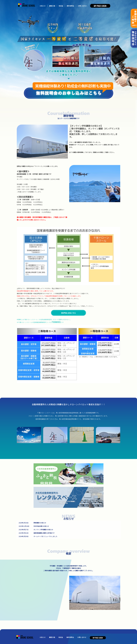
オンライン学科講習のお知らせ (43, 530)
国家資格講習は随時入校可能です (44, 533)
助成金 (61, 6)
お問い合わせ (82, 6)
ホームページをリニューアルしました (45, 536)
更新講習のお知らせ (40, 523)
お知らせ (43, 6)
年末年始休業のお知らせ (41, 526)
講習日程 (52, 6)
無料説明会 (70, 6)
